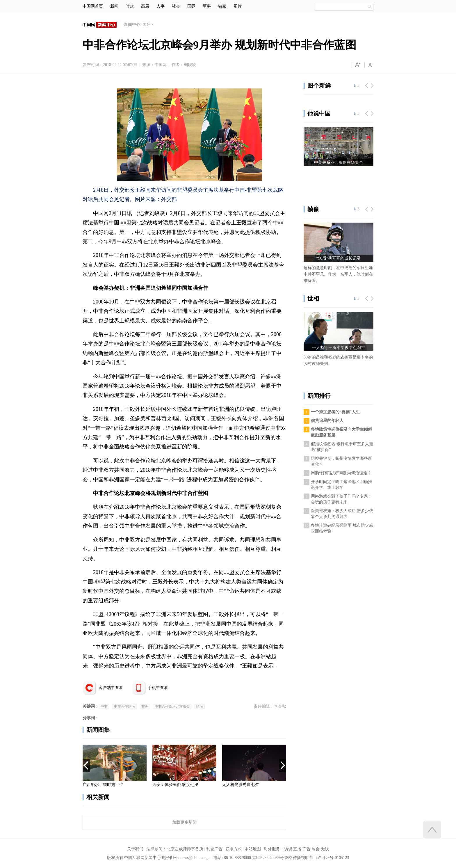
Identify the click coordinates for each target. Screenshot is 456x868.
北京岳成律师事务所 (185, 849)
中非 (104, 707)
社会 (176, 6)
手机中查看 (158, 688)
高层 (145, 6)
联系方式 (234, 849)
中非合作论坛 (124, 707)
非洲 (145, 707)
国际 (191, 6)
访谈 (288, 849)
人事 (161, 6)
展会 (316, 849)
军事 (207, 6)
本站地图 (253, 849)
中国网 (161, 65)
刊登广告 (214, 849)
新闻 (114, 6)
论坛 (199, 707)
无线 (325, 849)
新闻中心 (132, 25)
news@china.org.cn (196, 858)
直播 (297, 849)
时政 (130, 6)
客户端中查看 (111, 688)
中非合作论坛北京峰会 (172, 707)
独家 (222, 6)
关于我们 (135, 849)
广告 (307, 849)
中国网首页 (93, 6)
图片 (238, 6)
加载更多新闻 (184, 822)
